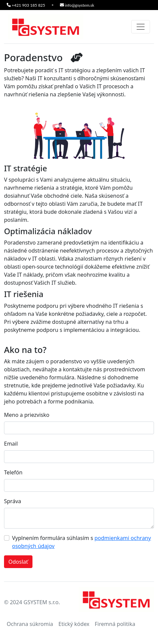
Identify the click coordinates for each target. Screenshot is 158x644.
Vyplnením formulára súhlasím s (82, 542)
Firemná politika (115, 624)
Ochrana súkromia (30, 624)
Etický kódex (74, 624)
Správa (13, 501)
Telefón (13, 472)
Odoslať (18, 562)
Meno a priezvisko (27, 415)
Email (11, 444)
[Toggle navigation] (141, 27)
